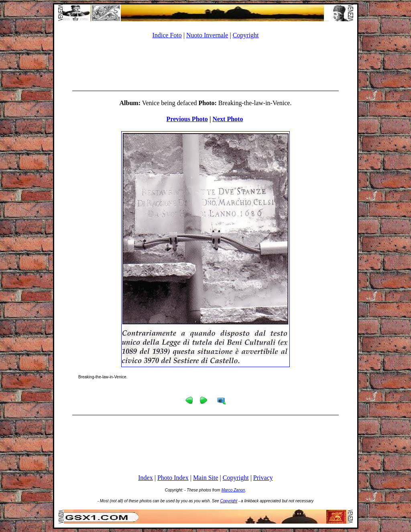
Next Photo (228, 119)
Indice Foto (167, 35)
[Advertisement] (205, 63)
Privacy (263, 478)
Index (145, 478)
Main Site (206, 478)
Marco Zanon (233, 490)
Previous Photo (187, 119)
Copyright (246, 35)
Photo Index (173, 478)
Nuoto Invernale (207, 35)
